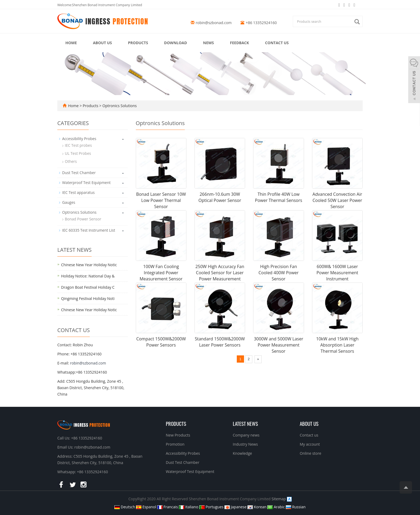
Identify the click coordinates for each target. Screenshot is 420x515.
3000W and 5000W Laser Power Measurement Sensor (279, 345)
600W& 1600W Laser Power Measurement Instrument (337, 273)
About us (102, 43)
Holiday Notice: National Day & (88, 276)
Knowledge (242, 453)
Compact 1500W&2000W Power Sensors (161, 342)
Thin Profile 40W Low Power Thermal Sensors (279, 197)
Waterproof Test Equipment (86, 183)
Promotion (175, 444)
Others (71, 161)
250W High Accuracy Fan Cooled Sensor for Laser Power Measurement (220, 273)
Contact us (277, 43)
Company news (246, 435)
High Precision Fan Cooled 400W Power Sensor (279, 273)
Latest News (245, 423)
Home (71, 43)
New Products (178, 435)
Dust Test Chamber (79, 173)
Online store (310, 453)
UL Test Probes (78, 153)
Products (138, 43)
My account (310, 444)
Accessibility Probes (79, 139)
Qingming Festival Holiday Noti (88, 298)
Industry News (245, 444)
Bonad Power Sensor (83, 219)
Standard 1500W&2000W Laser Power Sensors (220, 342)
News (208, 43)
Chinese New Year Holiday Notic (89, 265)
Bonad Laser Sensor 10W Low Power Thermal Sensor (161, 200)
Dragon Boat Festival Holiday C (88, 287)
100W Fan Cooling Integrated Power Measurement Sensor (161, 273)
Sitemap (279, 499)
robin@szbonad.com (214, 23)
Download (176, 43)
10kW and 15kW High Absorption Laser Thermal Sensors (337, 345)
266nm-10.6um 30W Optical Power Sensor (220, 197)
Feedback (240, 43)
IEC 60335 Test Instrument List (89, 230)
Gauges (69, 202)
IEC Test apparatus (78, 192)
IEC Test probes (78, 145)
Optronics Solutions (119, 106)
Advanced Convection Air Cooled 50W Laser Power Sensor (337, 200)
